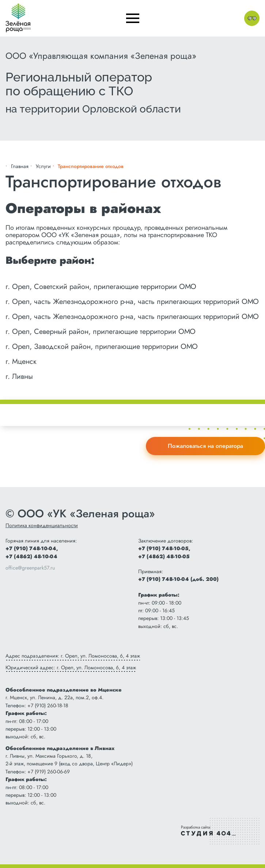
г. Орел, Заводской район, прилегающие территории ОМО (102, 347)
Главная (20, 166)
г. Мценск (21, 361)
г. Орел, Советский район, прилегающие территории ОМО (101, 287)
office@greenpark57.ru (30, 568)
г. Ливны (19, 376)
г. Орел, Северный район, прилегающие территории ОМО (101, 332)
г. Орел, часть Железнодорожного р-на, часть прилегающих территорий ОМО (132, 302)
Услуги (43, 166)
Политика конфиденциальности (42, 525)
